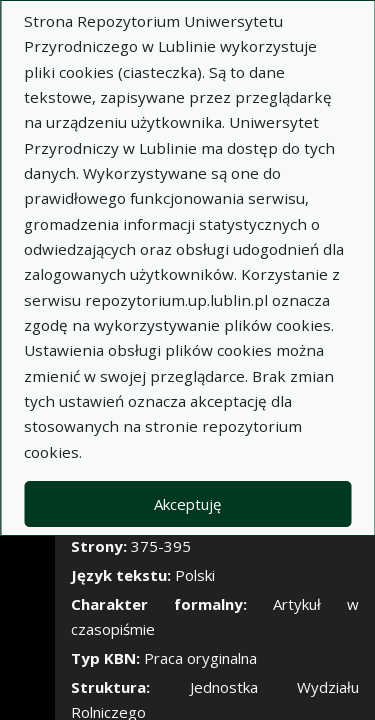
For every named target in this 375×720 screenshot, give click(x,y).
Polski (195, 575)
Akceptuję (187, 504)
